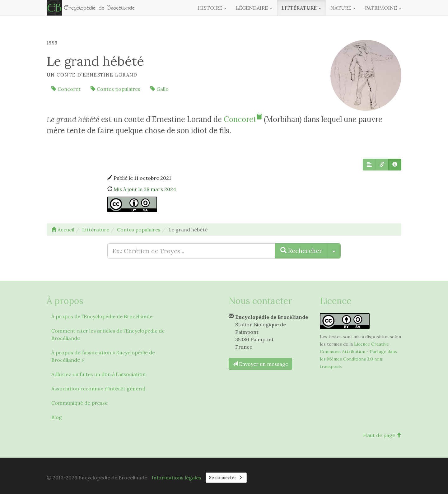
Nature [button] (343, 8)
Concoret (66, 89)
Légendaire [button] (254, 8)
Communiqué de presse (79, 403)
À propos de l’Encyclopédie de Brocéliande (102, 316)
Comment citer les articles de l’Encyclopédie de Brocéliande (108, 334)
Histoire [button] (212, 8)
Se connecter (226, 478)
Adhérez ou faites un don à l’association (98, 374)
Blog (57, 417)
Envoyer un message (260, 364)
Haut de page (382, 435)
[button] (369, 165)
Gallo (159, 89)
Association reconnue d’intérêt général (98, 389)
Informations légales (176, 478)
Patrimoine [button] (383, 8)
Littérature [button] (301, 8)
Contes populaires (115, 89)
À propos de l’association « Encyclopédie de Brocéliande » (103, 356)
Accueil (63, 230)
